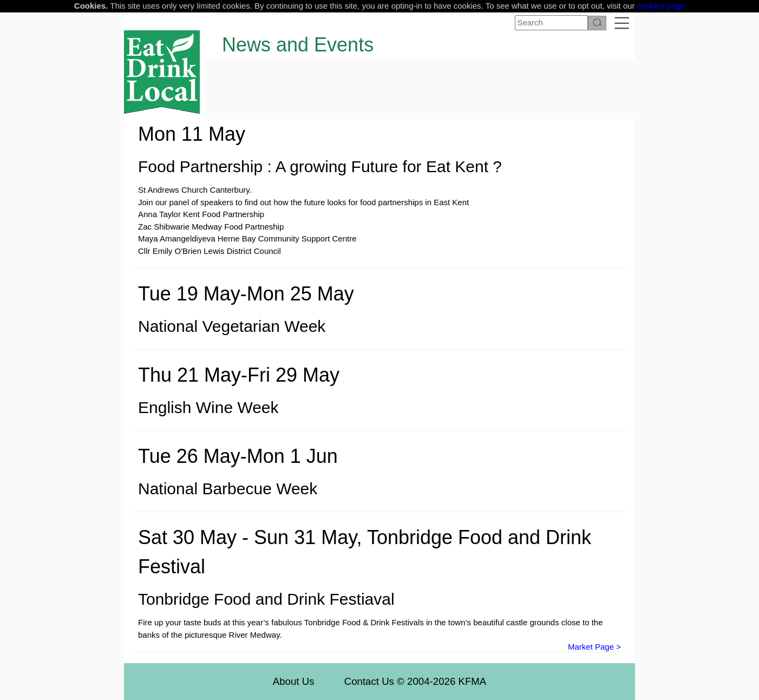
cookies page (661, 6)
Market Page (591, 647)
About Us (294, 681)
